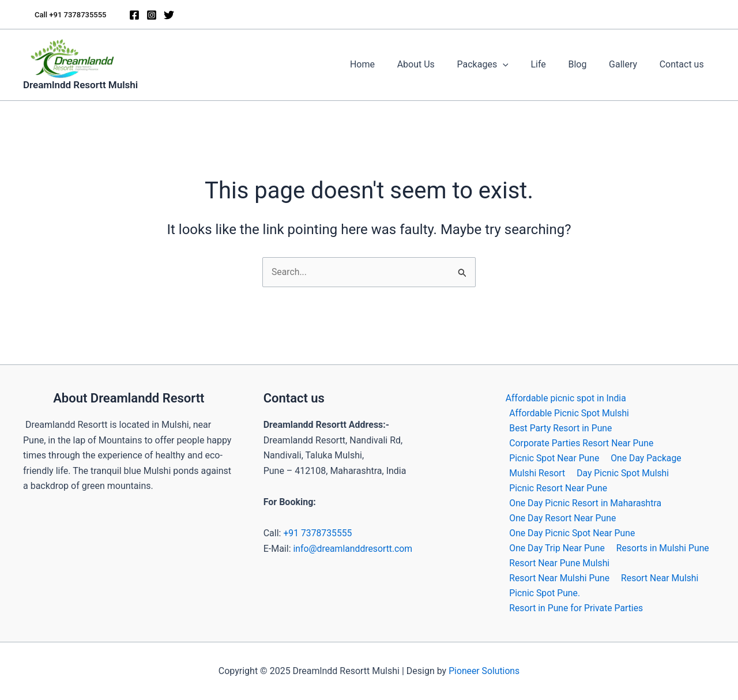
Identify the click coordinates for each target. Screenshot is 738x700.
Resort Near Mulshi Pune (559, 577)
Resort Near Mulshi (658, 577)
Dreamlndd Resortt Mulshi (80, 85)
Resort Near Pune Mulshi (559, 562)
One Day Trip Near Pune (556, 547)
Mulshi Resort (536, 471)
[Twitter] (169, 15)
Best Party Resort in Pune (560, 425)
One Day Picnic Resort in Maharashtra (585, 501)
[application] (520, 65)
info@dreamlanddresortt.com (353, 545)
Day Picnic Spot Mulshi (621, 471)
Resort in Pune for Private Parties (576, 608)
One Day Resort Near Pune (562, 517)
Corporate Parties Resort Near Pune (581, 441)
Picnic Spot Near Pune (553, 456)
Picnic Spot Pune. (544, 593)
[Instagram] (152, 15)
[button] (70, 15)
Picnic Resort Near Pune (558, 486)
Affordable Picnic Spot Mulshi (569, 410)
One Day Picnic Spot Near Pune (572, 532)
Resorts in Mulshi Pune (661, 547)
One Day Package (645, 456)
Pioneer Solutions (484, 671)
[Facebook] (134, 15)
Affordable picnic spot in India (564, 395)
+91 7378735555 (318, 530)
